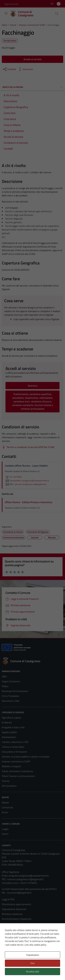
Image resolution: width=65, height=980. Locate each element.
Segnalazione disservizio (14, 909)
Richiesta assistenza (12, 914)
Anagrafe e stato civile (13, 727)
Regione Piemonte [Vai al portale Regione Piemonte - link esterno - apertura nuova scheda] (11, 4)
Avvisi (5, 812)
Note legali (7, 933)
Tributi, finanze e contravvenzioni (18, 776)
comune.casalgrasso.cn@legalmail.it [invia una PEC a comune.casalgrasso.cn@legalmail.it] (30, 484)
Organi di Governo (11, 681)
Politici (5, 686)
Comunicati (7, 807)
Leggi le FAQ (8, 899)
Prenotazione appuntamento (16, 904)
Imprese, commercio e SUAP (16, 761)
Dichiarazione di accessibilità (16, 938)
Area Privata (8, 955)
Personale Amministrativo (15, 691)
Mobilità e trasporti (11, 766)
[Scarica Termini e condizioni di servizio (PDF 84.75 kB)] (28, 447)
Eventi (5, 834)
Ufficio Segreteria (10, 872)
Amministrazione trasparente (17, 919)
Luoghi (5, 829)
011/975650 (13, 477)
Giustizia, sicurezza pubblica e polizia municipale (26, 757)
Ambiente (7, 722)
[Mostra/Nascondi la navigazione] (6, 13)
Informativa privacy (12, 924)
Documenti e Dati (11, 701)
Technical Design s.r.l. (23, 972)
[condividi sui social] (9, 69)
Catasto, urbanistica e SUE (15, 742)
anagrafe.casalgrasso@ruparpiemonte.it (29, 876)
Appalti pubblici (9, 732)
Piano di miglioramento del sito (17, 943)
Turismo (6, 781)
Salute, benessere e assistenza (17, 771)
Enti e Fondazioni (11, 696)
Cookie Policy (8, 929)
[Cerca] (57, 14)
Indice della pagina (32, 87)
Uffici (4, 676)
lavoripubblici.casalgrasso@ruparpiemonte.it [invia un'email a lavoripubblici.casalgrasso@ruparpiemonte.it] (27, 481)
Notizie (5, 803)
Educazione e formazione (14, 752)
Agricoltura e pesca (11, 718)
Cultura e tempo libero (13, 747)
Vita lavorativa (9, 786)
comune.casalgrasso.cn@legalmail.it (25, 879)
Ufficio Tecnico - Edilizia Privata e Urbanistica (29, 502)
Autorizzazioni (9, 737)
